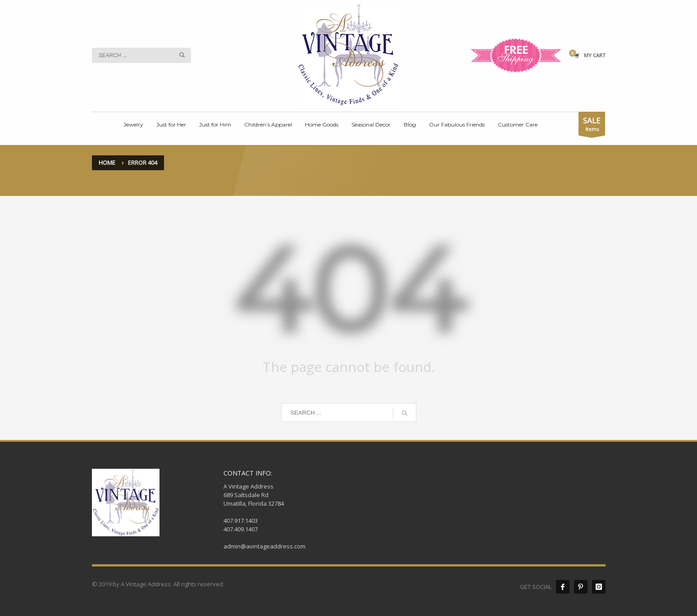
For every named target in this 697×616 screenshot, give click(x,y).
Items (592, 125)
